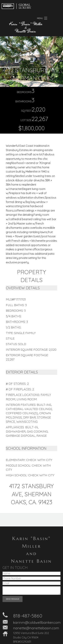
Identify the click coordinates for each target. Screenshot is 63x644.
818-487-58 (25, 616)
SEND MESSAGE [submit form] (13, 599)
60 (39, 616)
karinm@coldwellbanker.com (37, 622)
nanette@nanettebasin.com (36, 628)
